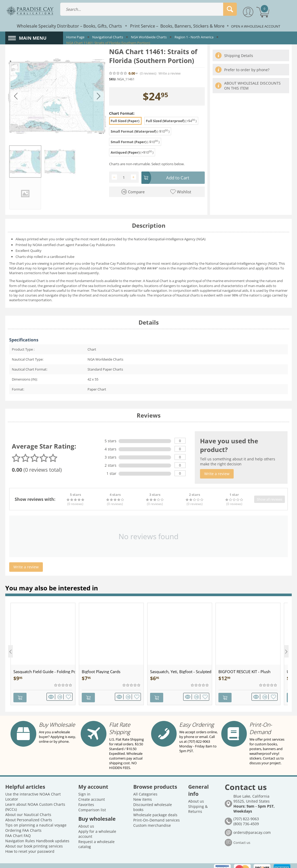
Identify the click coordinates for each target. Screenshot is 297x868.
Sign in (84, 786)
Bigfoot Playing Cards (101, 677)
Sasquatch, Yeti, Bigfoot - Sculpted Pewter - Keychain (181, 677)
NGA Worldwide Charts (149, 37)
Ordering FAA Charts (23, 822)
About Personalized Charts (29, 811)
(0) (148, 73)
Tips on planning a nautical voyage (36, 817)
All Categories (145, 786)
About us (86, 818)
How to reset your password (30, 843)
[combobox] (149, 9)
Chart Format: (122, 113)
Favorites (86, 796)
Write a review (170, 73)
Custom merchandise (152, 817)
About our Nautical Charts (28, 806)
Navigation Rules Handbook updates (37, 832)
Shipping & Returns (198, 801)
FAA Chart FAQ (18, 827)
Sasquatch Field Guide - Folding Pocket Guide (44, 677)
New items (143, 791)
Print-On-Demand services (157, 812)
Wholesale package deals (155, 806)
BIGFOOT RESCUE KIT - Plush (244, 677)
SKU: (113, 79)
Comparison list (92, 801)
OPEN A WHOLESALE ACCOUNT (256, 26)
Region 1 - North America (194, 37)
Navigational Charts (108, 37)
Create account (92, 791)
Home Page (75, 37)
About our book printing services (34, 838)
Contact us (242, 834)
